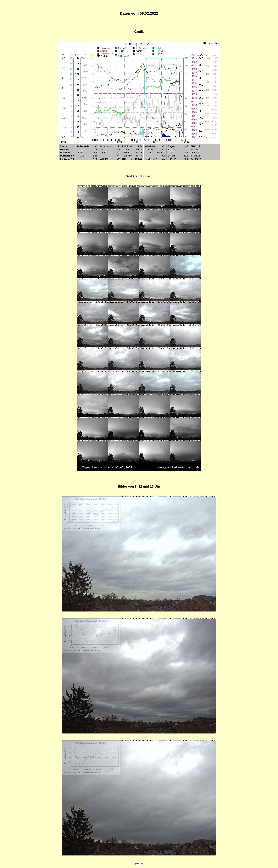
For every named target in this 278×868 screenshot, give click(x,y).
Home (139, 863)
